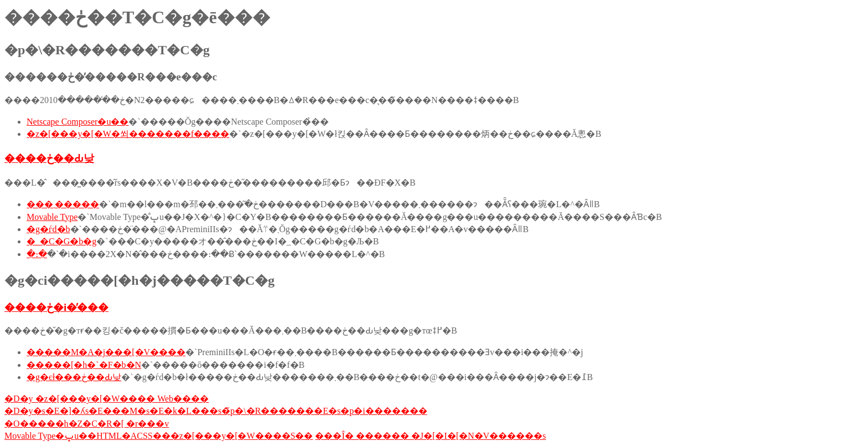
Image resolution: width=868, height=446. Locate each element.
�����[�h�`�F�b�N (84, 365)
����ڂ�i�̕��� (56, 307)
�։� (37, 254)
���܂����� (63, 204)
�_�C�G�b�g (61, 241)
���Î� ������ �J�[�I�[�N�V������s (430, 436)
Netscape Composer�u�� (77, 122)
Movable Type (52, 217)
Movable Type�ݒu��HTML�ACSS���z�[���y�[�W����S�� (159, 436)
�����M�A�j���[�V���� (106, 352)
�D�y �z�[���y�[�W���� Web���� (107, 399)
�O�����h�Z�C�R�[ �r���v (87, 424)
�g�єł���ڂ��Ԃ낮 (74, 377)
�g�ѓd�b (48, 229)
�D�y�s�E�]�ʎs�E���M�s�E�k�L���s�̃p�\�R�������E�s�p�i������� (216, 411)
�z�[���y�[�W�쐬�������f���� (128, 134)
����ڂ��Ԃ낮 (49, 158)
